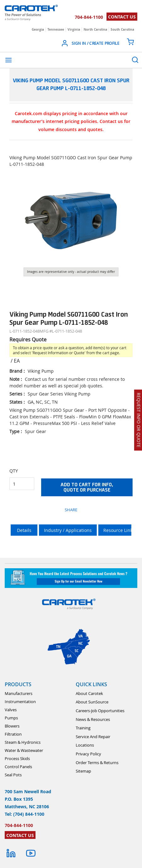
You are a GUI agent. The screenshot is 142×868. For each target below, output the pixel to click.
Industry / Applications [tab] (68, 530)
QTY (14, 471)
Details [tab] (24, 530)
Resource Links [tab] (119, 530)
